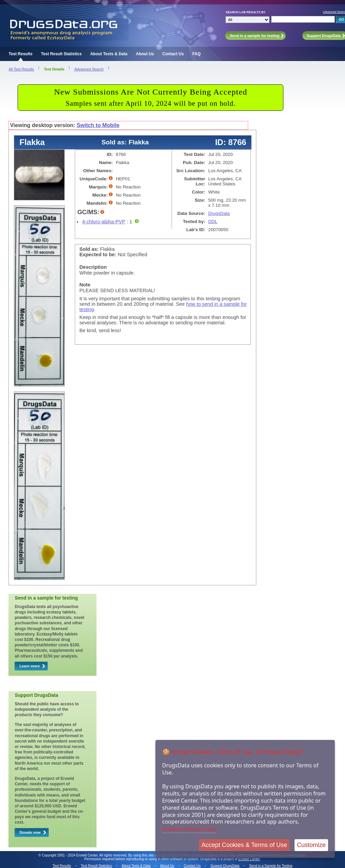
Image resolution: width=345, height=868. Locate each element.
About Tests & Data (109, 54)
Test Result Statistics (61, 54)
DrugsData (219, 213)
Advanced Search (89, 69)
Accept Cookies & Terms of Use (244, 845)
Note (85, 285)
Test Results (20, 54)
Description (93, 267)
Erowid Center (249, 859)
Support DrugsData (225, 866)
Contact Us (173, 54)
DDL (213, 221)
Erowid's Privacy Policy (189, 829)
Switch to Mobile (98, 125)
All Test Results (21, 69)
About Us (145, 54)
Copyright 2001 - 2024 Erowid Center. (70, 855)
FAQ (197, 54)
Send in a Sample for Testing (271, 866)
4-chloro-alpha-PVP (104, 222)
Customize (311, 845)
